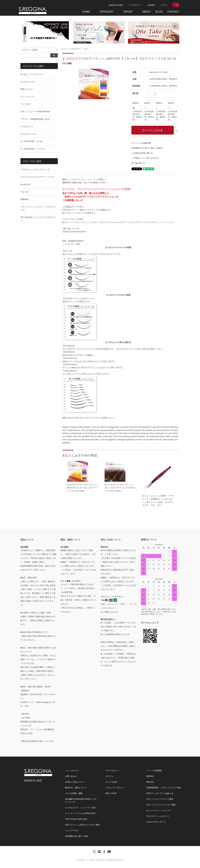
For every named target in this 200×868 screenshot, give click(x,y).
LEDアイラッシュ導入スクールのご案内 (82, 825)
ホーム (64, 49)
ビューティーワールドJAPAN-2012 (80, 813)
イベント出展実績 (154, 770)
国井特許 (150, 776)
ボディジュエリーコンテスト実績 (161, 805)
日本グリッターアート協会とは (160, 793)
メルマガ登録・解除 (74, 793)
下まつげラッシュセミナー (158, 816)
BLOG (159, 12)
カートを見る (111, 782)
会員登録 (151, 5)
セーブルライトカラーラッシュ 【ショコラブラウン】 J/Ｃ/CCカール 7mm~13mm (120, 488)
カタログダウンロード (156, 822)
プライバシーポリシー (115, 788)
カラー (87, 49)
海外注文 (150, 782)
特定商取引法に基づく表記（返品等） (148, 148)
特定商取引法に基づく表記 (77, 836)
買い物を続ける (138, 163)
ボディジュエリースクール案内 (160, 799)
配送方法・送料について (76, 788)
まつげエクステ (75, 49)
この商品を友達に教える (142, 153)
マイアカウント (135, 5)
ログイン (164, 5)
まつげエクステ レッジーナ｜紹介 (81, 808)
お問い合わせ (71, 776)
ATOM (114, 793)
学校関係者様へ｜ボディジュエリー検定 (164, 788)
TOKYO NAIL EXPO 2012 (76, 819)
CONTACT (173, 12)
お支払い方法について (75, 782)
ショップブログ (72, 830)
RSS (108, 793)
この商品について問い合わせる (145, 158)
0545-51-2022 (116, 5)
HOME (86, 12)
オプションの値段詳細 (141, 143)
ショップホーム (72, 770)
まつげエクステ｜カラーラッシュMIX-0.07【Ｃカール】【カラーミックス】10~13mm (83, 488)
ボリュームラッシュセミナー (159, 810)
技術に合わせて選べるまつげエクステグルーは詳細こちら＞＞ (89, 418)
